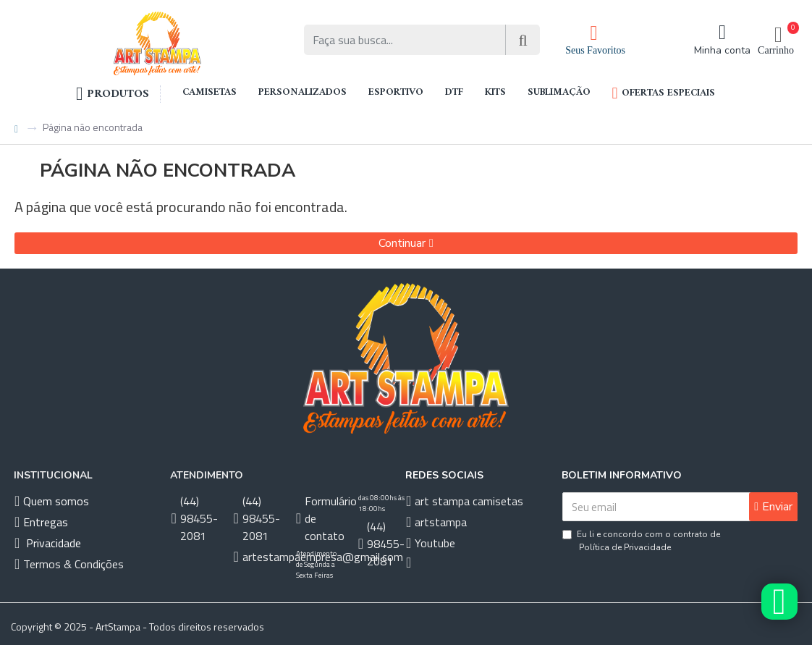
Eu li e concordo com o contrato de (641, 541)
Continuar (402, 243)
